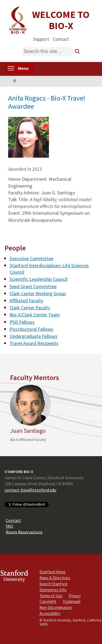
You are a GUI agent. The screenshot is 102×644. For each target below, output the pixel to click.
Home (15, 81)
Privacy (75, 596)
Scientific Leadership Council (38, 279)
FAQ (9, 526)
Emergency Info (53, 590)
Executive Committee (31, 258)
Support (41, 39)
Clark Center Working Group (38, 293)
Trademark (72, 601)
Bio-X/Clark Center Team (35, 315)
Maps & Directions (55, 578)
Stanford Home (52, 572)
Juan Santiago (28, 431)
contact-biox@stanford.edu (30, 490)
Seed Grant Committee (33, 286)
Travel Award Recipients (34, 343)
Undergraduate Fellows (33, 336)
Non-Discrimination (56, 607)
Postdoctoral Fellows (31, 329)
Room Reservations (24, 532)
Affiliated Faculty (26, 301)
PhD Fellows (22, 322)
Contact (61, 39)
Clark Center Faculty (30, 308)
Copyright (48, 601)
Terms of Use (51, 596)
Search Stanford (53, 584)
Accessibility (50, 613)
